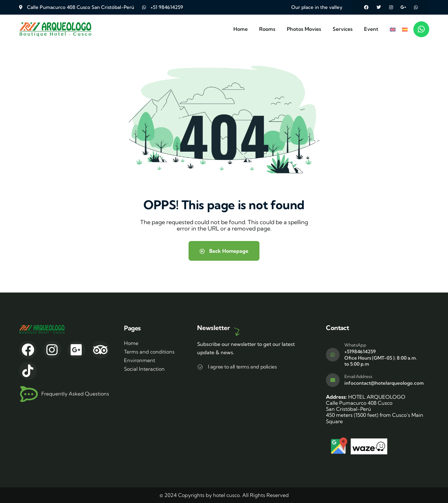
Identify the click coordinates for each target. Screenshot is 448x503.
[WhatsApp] (333, 355)
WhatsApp (355, 345)
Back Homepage (224, 251)
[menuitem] (393, 29)
